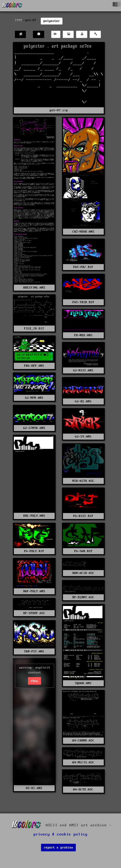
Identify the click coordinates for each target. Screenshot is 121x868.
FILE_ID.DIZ (34, 329)
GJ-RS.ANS (83, 401)
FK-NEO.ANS (83, 335)
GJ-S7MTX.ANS (34, 428)
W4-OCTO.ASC (83, 789)
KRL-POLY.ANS (34, 516)
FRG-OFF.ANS (34, 366)
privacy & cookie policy (60, 834)
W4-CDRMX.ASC (83, 741)
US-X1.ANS (34, 788)
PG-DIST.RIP (83, 516)
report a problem (59, 848)
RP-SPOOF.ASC (34, 613)
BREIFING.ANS (34, 288)
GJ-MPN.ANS (34, 398)
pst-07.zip (59, 110)
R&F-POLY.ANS (34, 591)
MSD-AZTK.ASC (83, 481)
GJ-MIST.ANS (83, 370)
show (34, 681)
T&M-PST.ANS (34, 651)
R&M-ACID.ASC (83, 573)
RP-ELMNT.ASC (83, 597)
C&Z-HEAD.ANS (83, 232)
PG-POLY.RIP (34, 551)
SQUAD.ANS (83, 683)
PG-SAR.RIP (83, 551)
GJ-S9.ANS (83, 437)
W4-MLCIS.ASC (83, 762)
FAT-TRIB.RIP (83, 302)
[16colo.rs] (12, 6)
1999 (19, 20)
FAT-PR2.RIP (83, 267)
